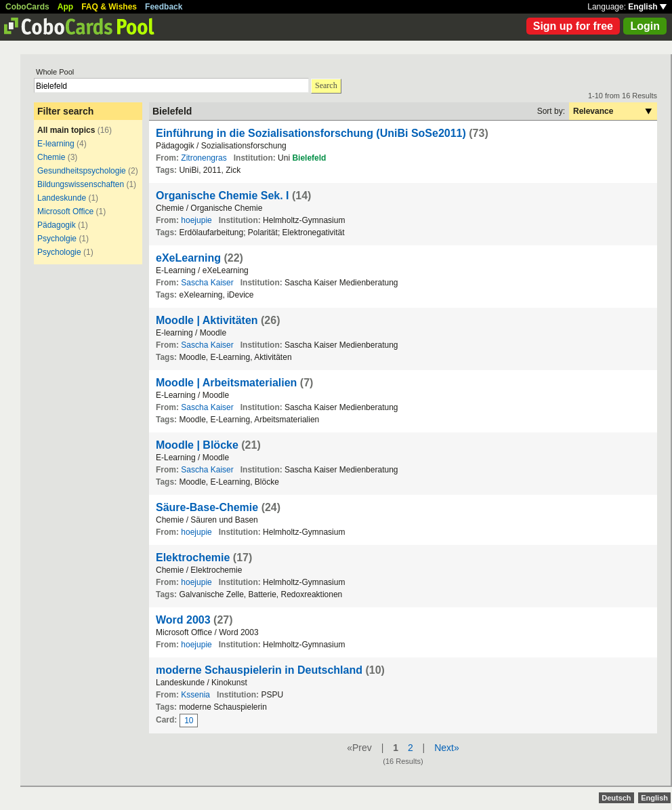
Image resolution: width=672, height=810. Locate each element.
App (65, 7)
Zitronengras (204, 158)
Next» (447, 748)
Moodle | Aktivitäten (207, 320)
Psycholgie (57, 239)
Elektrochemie (193, 558)
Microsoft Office (65, 211)
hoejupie (196, 220)
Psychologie (60, 252)
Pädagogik (57, 225)
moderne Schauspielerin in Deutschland (259, 670)
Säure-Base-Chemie (207, 507)
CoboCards (27, 7)
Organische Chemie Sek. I (223, 196)
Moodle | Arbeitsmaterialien (226, 383)
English (647, 7)
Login (645, 26)
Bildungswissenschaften (81, 184)
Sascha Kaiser (207, 283)
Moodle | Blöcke (197, 445)
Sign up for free (573, 26)
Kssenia (195, 695)
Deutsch (616, 798)
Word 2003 (183, 620)
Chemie (51, 157)
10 (189, 721)
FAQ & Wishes (109, 7)
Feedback (164, 7)
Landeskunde (62, 198)
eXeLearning (188, 258)
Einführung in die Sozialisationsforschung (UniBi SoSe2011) (311, 133)
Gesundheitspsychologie (82, 171)
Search (326, 85)
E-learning (56, 144)
